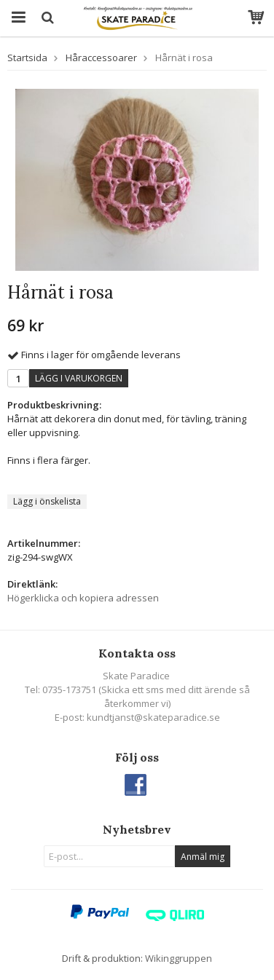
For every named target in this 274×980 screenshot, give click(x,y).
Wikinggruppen (179, 958)
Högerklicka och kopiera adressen (83, 598)
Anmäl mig (203, 857)
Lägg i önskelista (47, 501)
